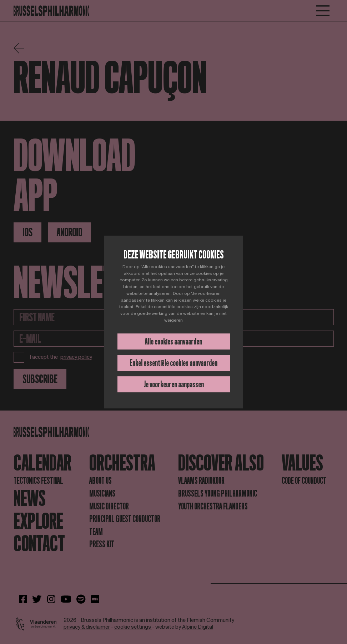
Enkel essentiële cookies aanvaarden (173, 363)
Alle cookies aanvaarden (173, 341)
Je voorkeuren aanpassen (174, 384)
